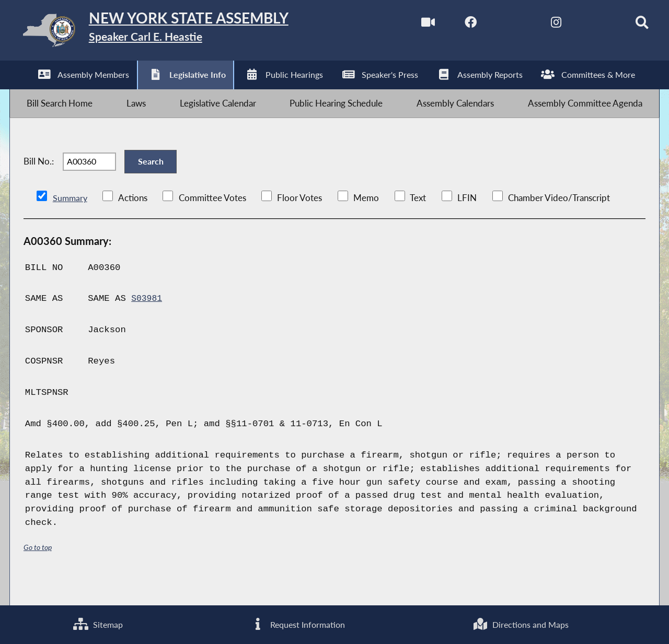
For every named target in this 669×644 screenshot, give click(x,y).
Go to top (38, 570)
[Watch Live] (408, 25)
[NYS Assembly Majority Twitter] (496, 25)
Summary (71, 221)
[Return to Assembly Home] (175, 33)
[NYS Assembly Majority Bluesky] (584, 25)
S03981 (147, 321)
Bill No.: (39, 178)
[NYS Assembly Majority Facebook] (452, 25)
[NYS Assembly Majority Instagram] (540, 25)
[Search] (627, 25)
